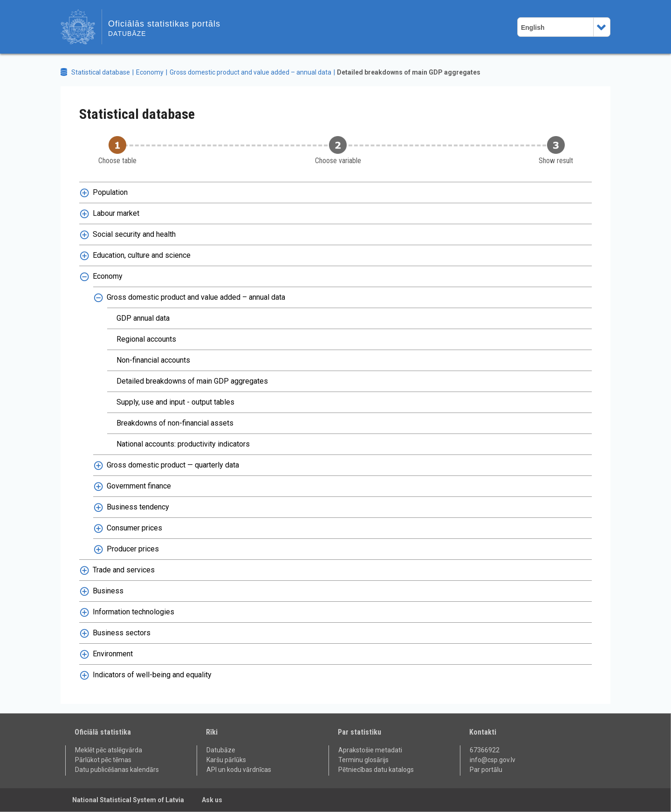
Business (108, 591)
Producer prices (133, 549)
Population (110, 192)
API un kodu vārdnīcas (239, 770)
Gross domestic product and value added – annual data (250, 72)
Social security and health (134, 234)
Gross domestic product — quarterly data (173, 465)
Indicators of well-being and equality (152, 675)
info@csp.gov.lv (493, 760)
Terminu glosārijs (363, 760)
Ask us (212, 800)
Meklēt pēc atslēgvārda (109, 750)
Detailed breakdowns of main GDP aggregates (409, 72)
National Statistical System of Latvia (128, 800)
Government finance (139, 486)
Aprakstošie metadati (370, 750)
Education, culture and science (142, 255)
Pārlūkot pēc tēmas (103, 760)
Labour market (116, 213)
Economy (150, 72)
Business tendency (138, 507)
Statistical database (101, 72)
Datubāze (221, 750)
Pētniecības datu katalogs (376, 770)
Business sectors (122, 633)
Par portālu (486, 770)
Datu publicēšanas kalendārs (117, 770)
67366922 (485, 750)
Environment (113, 654)
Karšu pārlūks (226, 760)
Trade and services (124, 570)
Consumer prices (134, 528)
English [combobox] (533, 28)
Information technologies (134, 612)
